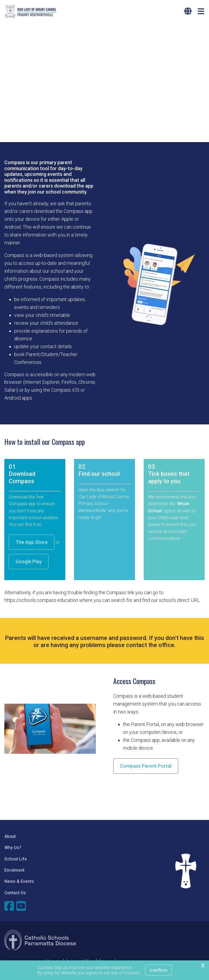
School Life (16, 861)
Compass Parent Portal (146, 768)
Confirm (158, 970)
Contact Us (15, 895)
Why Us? (13, 850)
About (10, 839)
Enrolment (14, 872)
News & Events (19, 883)
